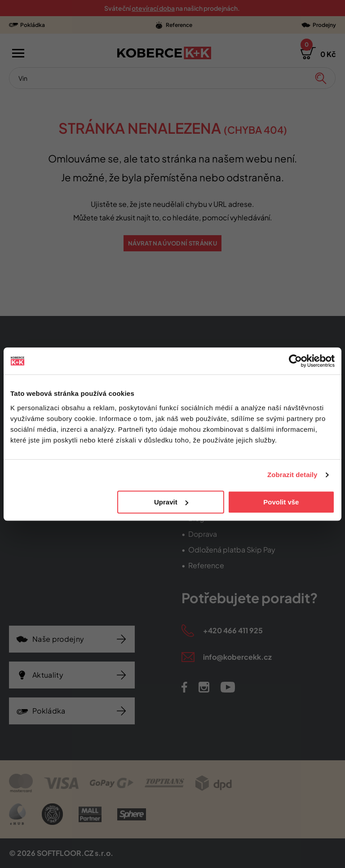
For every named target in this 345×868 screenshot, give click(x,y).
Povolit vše (281, 502)
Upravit (171, 502)
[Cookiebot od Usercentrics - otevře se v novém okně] (295, 361)
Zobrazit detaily (292, 475)
